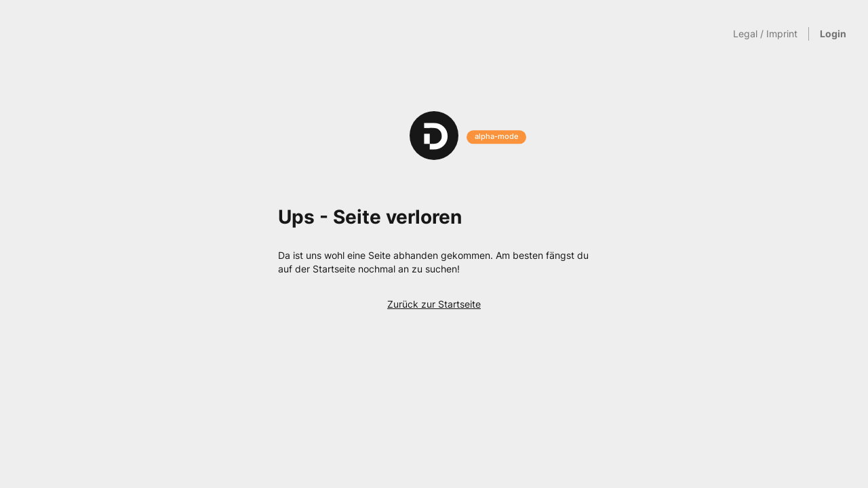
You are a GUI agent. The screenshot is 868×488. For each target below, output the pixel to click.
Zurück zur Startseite (434, 304)
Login (833, 34)
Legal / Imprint (765, 34)
